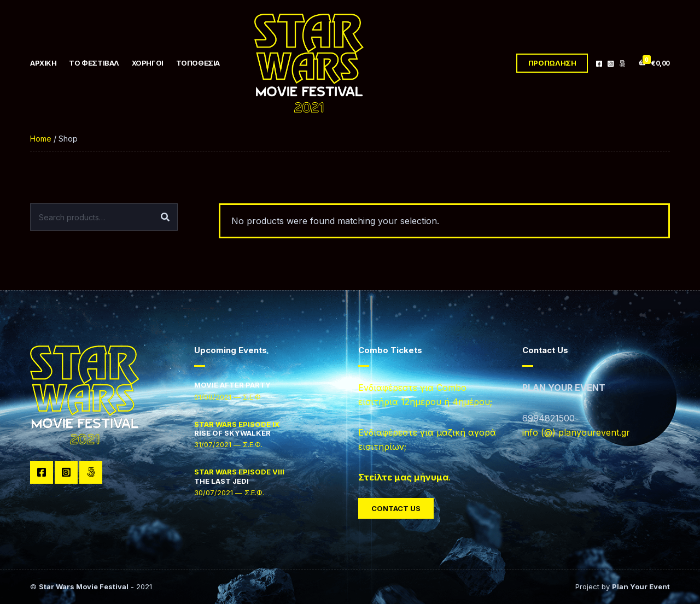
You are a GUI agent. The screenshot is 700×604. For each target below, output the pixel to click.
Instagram (611, 63)
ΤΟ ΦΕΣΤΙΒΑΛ (94, 63)
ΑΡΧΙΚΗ (43, 63)
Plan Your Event (641, 587)
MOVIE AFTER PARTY (232, 385)
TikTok (622, 63)
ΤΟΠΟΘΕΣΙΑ (198, 63)
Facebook (599, 63)
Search (165, 217)
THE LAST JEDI (239, 476)
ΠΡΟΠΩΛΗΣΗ (552, 63)
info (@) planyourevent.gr (576, 432)
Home (41, 139)
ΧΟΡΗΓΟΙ (148, 63)
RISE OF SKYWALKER (237, 429)
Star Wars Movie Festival (84, 587)
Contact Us (396, 508)
